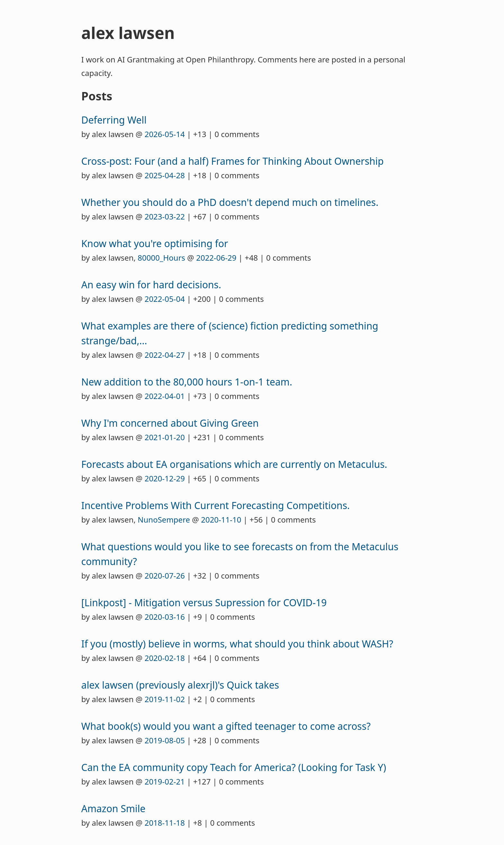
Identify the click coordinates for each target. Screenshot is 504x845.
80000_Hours (161, 258)
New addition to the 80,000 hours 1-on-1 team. (187, 382)
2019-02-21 (165, 781)
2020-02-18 (165, 658)
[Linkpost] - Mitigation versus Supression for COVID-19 (204, 603)
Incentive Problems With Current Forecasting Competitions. (216, 505)
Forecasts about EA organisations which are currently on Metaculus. (234, 464)
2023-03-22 (165, 216)
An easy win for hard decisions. (151, 285)
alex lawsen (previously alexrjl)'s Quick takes (180, 685)
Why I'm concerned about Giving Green (170, 423)
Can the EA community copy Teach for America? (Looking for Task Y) (234, 767)
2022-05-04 (165, 299)
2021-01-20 (165, 437)
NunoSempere (164, 520)
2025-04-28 (165, 175)
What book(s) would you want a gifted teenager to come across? (226, 726)
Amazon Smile (113, 808)
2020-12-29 (165, 478)
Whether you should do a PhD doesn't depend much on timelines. (230, 202)
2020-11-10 (221, 520)
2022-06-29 (216, 258)
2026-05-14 (165, 134)
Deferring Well (114, 120)
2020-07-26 (165, 576)
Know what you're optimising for (155, 243)
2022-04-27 (165, 355)
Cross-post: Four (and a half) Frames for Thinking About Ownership (233, 161)
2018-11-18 (165, 823)
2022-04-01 (165, 396)
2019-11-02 (165, 699)
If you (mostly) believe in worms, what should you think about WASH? (237, 644)
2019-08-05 (165, 740)
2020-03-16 (165, 617)
